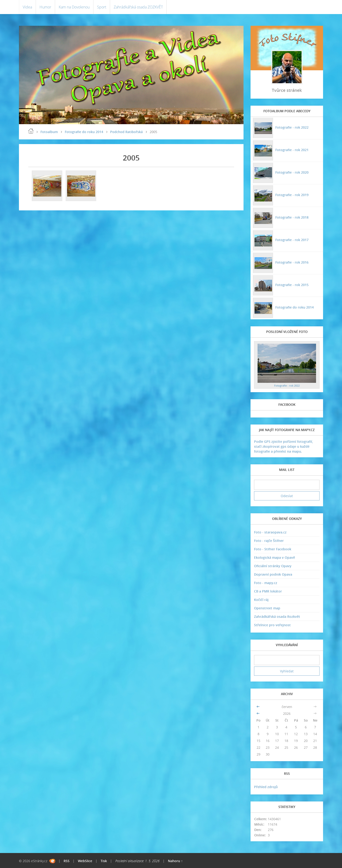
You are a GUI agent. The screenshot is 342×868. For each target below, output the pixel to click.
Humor (45, 7)
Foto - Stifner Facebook (273, 549)
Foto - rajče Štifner (269, 541)
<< (258, 707)
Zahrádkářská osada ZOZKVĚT (138, 7)
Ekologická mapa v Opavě (275, 557)
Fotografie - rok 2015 (292, 285)
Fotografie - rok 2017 (292, 240)
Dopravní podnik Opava (273, 574)
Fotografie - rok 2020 (292, 172)
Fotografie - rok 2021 (292, 150)
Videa (27, 7)
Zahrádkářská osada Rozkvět (277, 617)
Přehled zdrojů (266, 787)
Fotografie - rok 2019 (292, 195)
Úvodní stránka (31, 131)
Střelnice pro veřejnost (272, 625)
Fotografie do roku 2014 (84, 132)
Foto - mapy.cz (266, 583)
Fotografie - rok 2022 (292, 127)
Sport (102, 7)
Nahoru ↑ (175, 861)
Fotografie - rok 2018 (292, 217)
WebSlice (85, 861)
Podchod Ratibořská (126, 132)
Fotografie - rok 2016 (292, 262)
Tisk (104, 861)
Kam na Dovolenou (74, 7)
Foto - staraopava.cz (270, 532)
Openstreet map (267, 608)
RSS (67, 861)
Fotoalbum (49, 132)
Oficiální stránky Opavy (273, 566)
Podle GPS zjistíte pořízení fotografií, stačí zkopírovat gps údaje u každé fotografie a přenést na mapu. (284, 446)
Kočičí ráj (261, 600)
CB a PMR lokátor (268, 591)
